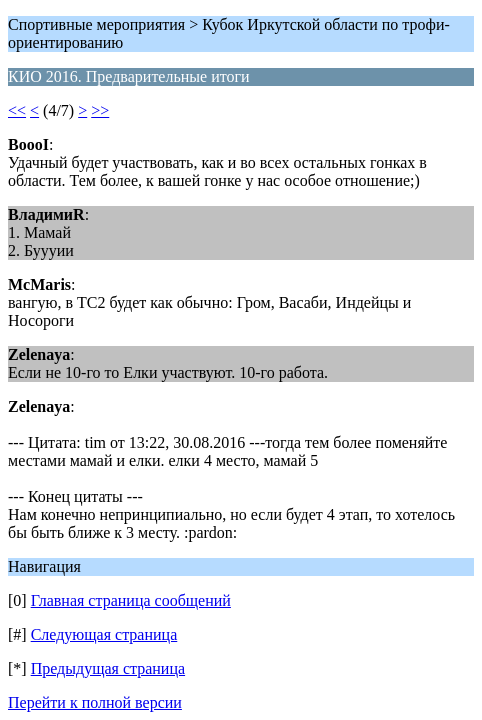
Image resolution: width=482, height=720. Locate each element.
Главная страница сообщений (131, 600)
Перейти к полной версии (95, 702)
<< (17, 110)
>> (100, 110)
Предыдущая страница (108, 668)
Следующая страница (104, 634)
